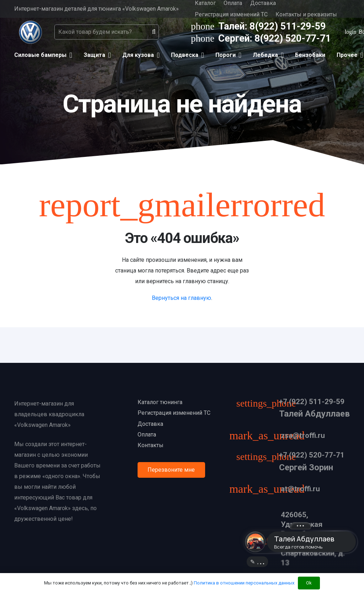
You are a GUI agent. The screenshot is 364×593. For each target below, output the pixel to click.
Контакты (151, 445)
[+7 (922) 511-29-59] (270, 404)
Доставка (150, 424)
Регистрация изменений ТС (231, 14)
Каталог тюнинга (160, 402)
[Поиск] (154, 32)
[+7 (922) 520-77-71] (270, 458)
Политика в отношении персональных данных (244, 583)
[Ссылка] (30, 32)
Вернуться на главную (181, 298)
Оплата (147, 435)
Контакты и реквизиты (306, 14)
